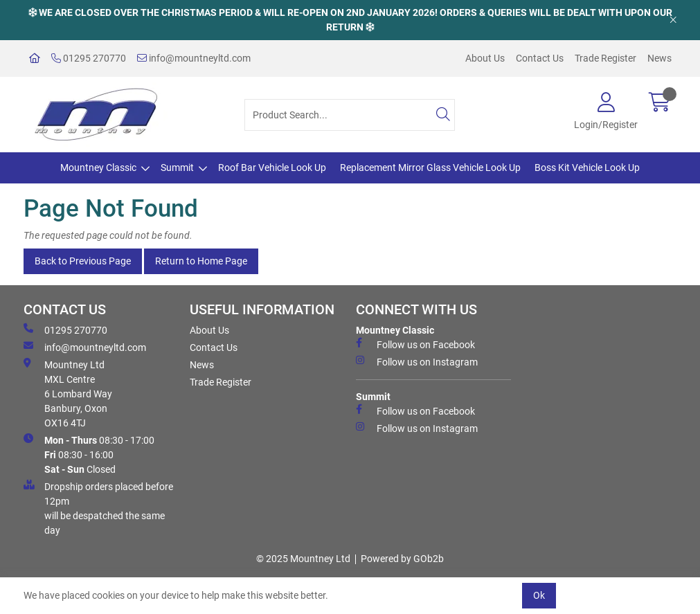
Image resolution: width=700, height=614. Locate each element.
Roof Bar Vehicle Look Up (272, 168)
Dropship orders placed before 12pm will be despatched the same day (98, 508)
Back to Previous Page (83, 261)
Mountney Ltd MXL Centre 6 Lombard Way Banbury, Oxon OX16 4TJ (68, 393)
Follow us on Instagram (417, 361)
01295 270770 (89, 58)
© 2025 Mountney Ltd (303, 559)
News (659, 58)
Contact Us (540, 58)
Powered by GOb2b (402, 559)
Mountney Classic (98, 168)
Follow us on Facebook (415, 344)
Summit (177, 168)
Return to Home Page (201, 261)
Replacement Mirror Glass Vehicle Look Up (430, 168)
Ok (539, 595)
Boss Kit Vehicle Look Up (587, 168)
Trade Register (605, 58)
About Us (485, 58)
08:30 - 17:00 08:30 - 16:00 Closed (89, 454)
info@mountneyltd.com (194, 58)
